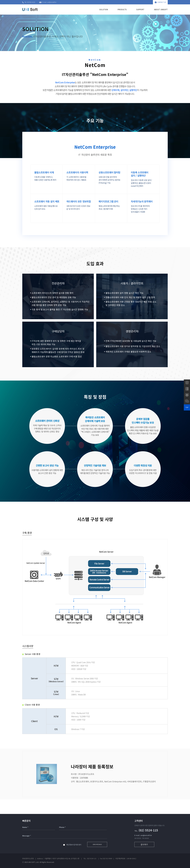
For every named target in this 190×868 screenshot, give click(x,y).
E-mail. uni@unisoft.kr (48, 2)
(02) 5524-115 (146, 830)
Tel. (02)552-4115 (29, 2)
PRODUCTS (122, 9)
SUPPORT (140, 9)
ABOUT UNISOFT (161, 9)
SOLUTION (104, 9)
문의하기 (144, 844)
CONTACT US (160, 2)
